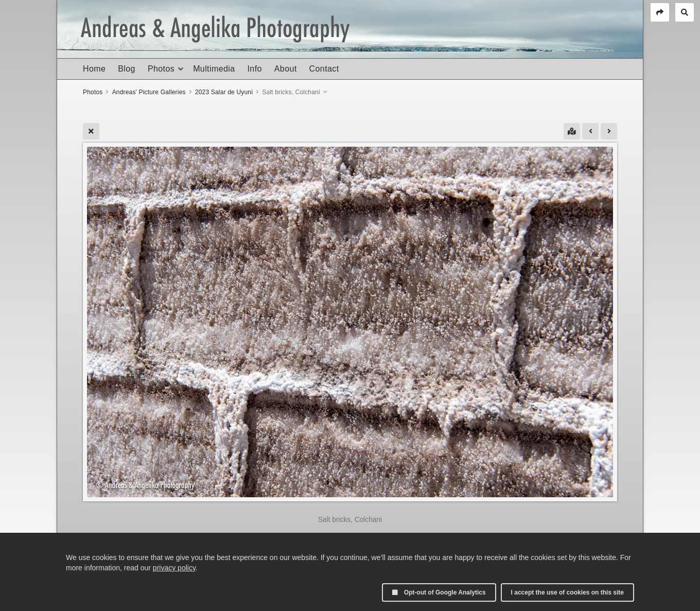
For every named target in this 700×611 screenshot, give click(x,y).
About (286, 69)
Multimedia (214, 69)
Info (254, 69)
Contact (324, 69)
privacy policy (174, 568)
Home (94, 69)
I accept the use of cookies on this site (567, 592)
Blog (127, 69)
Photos (161, 69)
